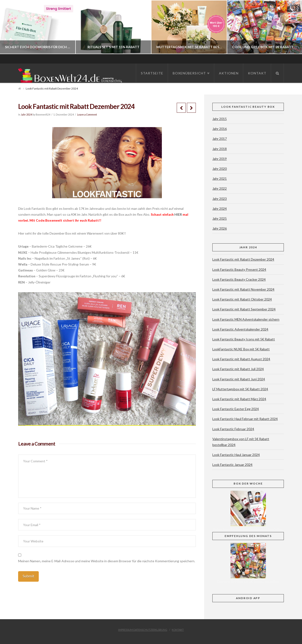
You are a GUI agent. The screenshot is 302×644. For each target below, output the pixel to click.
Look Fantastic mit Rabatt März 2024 (239, 399)
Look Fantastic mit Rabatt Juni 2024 (239, 379)
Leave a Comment (87, 115)
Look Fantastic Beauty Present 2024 (239, 269)
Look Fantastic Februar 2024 (233, 429)
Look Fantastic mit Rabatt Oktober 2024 (242, 299)
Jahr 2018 (220, 149)
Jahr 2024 (26, 115)
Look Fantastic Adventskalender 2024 (240, 329)
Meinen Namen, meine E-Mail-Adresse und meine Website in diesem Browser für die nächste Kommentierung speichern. (107, 561)
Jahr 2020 (220, 169)
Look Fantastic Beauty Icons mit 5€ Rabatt (244, 339)
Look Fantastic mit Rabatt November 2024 (243, 289)
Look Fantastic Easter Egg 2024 (236, 409)
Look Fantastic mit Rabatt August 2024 (241, 359)
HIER (178, 214)
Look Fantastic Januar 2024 (232, 465)
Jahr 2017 (220, 139)
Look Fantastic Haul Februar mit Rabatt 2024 (245, 419)
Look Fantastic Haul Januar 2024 (236, 455)
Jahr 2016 (220, 129)
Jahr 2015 (220, 119)
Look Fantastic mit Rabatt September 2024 (244, 309)
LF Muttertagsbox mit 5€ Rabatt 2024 (240, 389)
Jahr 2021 (220, 178)
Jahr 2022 (220, 188)
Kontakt (178, 630)
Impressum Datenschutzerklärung (143, 630)
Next (292, 27)
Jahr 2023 (220, 199)
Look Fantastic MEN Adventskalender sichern (246, 319)
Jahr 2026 (220, 228)
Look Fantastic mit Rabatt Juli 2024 (238, 369)
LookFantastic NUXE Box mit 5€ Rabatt (241, 349)
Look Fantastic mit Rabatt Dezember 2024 (243, 259)
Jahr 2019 (220, 159)
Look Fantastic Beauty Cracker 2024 (239, 279)
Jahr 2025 (220, 218)
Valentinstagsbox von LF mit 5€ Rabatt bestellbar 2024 (241, 442)
